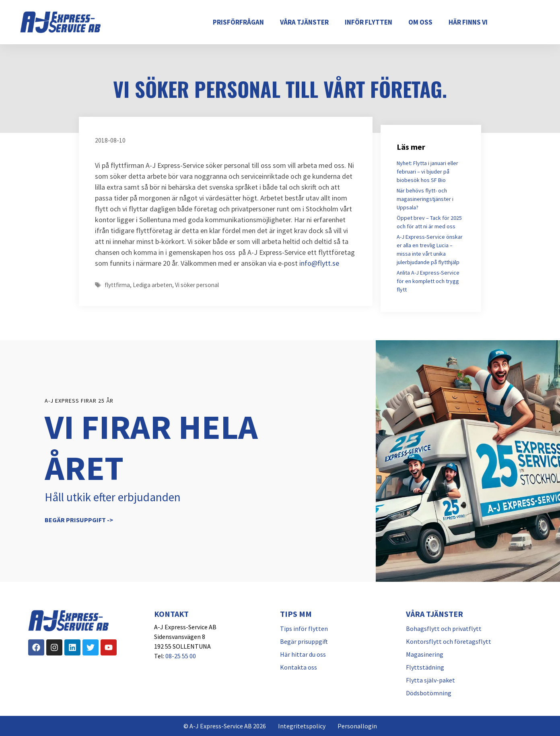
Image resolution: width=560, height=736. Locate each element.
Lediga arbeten (152, 285)
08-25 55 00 (181, 656)
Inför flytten (369, 22)
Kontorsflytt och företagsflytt (449, 641)
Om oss (420, 22)
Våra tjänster (304, 22)
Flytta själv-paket (430, 680)
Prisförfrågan (238, 22)
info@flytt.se (319, 263)
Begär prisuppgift (304, 641)
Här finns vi (468, 22)
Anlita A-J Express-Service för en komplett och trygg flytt (428, 281)
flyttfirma (117, 285)
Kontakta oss (299, 667)
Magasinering (425, 654)
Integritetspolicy (302, 726)
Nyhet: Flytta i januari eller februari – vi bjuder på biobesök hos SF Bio (427, 172)
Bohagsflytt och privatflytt (444, 628)
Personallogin (357, 726)
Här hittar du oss (303, 654)
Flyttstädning (425, 667)
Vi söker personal (197, 285)
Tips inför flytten (304, 628)
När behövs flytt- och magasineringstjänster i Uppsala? (425, 199)
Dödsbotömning (429, 693)
